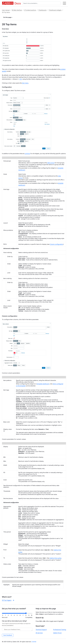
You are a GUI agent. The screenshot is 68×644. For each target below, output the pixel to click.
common (27, 154)
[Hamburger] (64, 3)
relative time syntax (56, 558)
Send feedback (8, 635)
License (34, 641)
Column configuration (56, 244)
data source (51, 163)
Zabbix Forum (57, 633)
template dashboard (43, 384)
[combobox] (42, 3)
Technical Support (41, 629)
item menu (25, 83)
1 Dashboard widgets (55, 10)
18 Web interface (17, 10)
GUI (21, 79)
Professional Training (60, 629)
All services (39, 633)
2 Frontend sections (30, 10)
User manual (6, 10)
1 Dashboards (42, 10)
